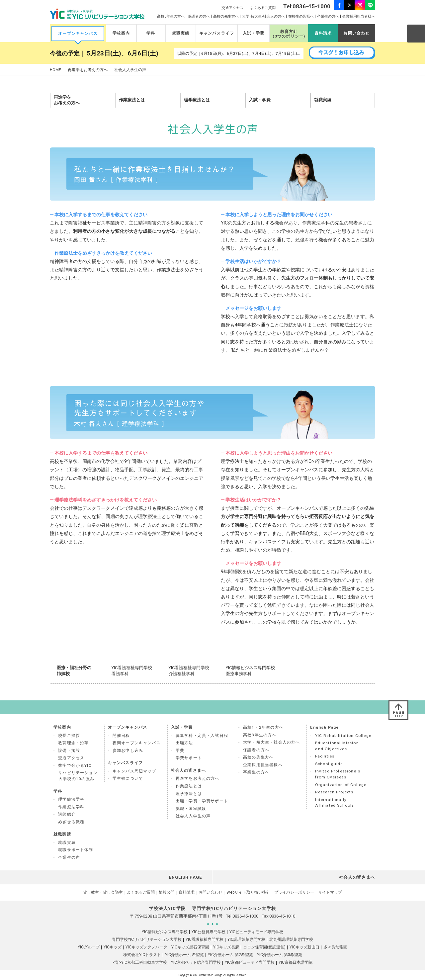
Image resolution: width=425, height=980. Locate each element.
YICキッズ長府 (226, 947)
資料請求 (323, 33)
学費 (180, 751)
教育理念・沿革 (73, 743)
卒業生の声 (69, 857)
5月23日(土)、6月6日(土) (123, 53)
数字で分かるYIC (75, 765)
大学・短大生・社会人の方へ (271, 742)
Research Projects (334, 792)
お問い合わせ (356, 33)
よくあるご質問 (263, 8)
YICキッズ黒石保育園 (190, 947)
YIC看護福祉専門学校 (205, 939)
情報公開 (167, 892)
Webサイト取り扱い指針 (248, 892)
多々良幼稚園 (335, 947)
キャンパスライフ (217, 33)
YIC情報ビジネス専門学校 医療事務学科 (250, 671)
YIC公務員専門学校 (209, 932)
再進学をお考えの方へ (88, 70)
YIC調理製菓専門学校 (246, 939)
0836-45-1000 (245, 916)
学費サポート (189, 758)
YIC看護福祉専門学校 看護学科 (132, 671)
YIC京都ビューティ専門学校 (250, 962)
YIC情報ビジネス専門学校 (165, 932)
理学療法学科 (71, 799)
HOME (55, 70)
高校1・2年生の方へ (263, 727)
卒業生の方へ (328, 16)
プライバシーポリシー (294, 892)
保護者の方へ (199, 16)
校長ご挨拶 (69, 736)
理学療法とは (189, 794)
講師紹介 (67, 814)
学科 (151, 33)
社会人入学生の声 (193, 816)
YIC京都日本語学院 (296, 962)
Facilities (325, 756)
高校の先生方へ (226, 16)
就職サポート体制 (76, 850)
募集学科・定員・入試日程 (202, 736)
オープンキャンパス (78, 34)
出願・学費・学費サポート (202, 801)
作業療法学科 (71, 807)
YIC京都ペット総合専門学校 (196, 962)
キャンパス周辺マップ (134, 771)
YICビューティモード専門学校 (256, 932)
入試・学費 (254, 33)
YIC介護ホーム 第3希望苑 (280, 955)
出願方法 (184, 743)
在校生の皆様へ (301, 16)
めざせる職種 (71, 822)
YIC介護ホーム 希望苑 (184, 955)
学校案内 (121, 33)
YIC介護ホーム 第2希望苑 (230, 955)
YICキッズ (113, 947)
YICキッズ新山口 (304, 947)
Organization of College (341, 785)
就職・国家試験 (191, 809)
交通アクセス (232, 8)
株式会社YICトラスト (142, 955)
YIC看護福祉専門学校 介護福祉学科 (189, 671)
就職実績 (181, 33)
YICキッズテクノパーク (146, 947)
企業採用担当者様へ (359, 16)
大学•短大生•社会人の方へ (263, 16)
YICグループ (89, 947)
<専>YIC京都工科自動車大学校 (140, 962)
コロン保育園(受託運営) (264, 947)
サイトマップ (330, 892)
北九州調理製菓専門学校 (291, 939)
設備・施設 (69, 751)
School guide (329, 764)
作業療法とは (189, 786)
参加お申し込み (128, 751)
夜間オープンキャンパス (137, 743)
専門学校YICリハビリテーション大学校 (147, 939)
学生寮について (128, 778)
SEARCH (416, 33)
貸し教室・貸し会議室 (103, 892)
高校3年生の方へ (171, 16)
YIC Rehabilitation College (343, 736)
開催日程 (121, 736)
